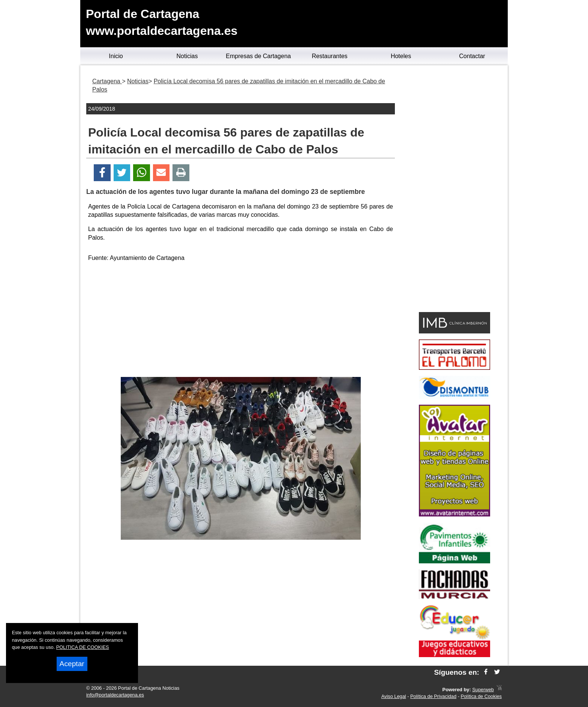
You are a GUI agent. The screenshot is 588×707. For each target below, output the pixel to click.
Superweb (483, 690)
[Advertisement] (241, 321)
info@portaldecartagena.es (115, 695)
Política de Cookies (481, 696)
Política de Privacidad (433, 696)
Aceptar (72, 664)
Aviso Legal (394, 696)
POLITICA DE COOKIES (83, 647)
